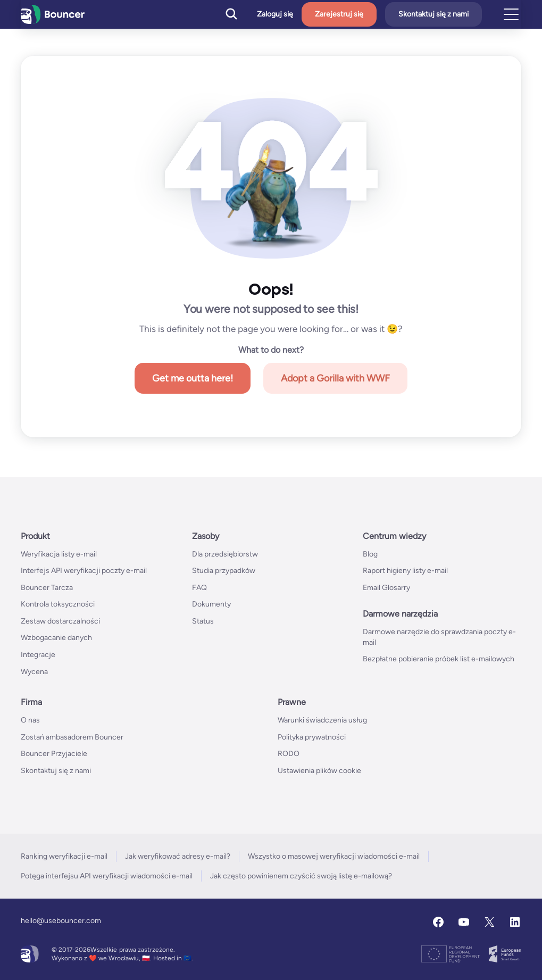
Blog (370, 554)
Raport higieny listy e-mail (405, 571)
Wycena (34, 672)
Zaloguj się (275, 14)
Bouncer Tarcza (47, 588)
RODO (289, 754)
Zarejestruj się (339, 14)
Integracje (38, 655)
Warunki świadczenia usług (322, 720)
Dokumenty (211, 604)
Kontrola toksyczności (58, 604)
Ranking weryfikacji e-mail (64, 856)
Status (203, 621)
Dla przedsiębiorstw (225, 554)
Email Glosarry (386, 588)
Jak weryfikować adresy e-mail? (178, 856)
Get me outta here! (193, 378)
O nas (30, 720)
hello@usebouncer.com (61, 921)
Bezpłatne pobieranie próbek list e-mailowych (439, 659)
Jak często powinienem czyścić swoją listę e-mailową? (301, 876)
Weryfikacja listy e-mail (59, 554)
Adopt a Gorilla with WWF (336, 378)
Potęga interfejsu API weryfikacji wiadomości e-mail (107, 876)
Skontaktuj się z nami (433, 14)
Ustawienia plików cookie (319, 771)
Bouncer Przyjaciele (54, 754)
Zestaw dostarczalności (60, 621)
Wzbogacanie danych (56, 638)
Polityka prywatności (312, 737)
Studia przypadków (224, 571)
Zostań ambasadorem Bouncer (72, 737)
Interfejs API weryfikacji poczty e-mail (84, 571)
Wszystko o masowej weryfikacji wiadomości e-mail (334, 856)
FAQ (199, 588)
